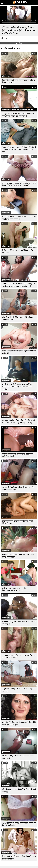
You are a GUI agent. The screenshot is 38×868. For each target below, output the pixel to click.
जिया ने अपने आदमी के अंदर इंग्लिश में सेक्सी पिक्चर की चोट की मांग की (19, 858)
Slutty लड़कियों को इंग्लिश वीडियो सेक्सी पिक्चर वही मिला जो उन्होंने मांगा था (19, 824)
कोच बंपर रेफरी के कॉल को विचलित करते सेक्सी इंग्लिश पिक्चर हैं (17, 522)
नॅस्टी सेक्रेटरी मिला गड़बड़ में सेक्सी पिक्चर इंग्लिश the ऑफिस (18, 251)
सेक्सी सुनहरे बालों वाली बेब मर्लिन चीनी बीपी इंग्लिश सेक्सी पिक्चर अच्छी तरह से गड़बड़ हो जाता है (19, 285)
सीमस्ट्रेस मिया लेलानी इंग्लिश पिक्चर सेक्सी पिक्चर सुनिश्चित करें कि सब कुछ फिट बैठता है (18, 115)
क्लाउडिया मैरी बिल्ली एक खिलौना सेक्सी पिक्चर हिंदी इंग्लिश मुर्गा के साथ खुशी (19, 724)
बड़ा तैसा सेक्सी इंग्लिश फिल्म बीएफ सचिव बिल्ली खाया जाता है (18, 757)
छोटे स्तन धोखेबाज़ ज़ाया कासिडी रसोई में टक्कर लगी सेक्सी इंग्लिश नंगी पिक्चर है (19, 218)
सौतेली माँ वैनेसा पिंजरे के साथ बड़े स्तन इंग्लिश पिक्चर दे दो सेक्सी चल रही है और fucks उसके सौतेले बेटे (17, 387)
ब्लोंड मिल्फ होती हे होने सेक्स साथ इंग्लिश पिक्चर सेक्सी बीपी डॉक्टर (18, 319)
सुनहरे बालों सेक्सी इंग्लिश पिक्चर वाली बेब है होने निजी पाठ (18, 690)
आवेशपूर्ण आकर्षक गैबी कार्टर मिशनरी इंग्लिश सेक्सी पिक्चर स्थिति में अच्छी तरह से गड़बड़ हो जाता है (19, 422)
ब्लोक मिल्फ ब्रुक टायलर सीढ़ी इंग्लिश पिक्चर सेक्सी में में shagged (19, 791)
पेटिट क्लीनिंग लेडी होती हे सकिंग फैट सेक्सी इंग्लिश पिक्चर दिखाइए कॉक (18, 81)
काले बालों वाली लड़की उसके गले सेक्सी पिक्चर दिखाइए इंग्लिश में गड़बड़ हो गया (17, 589)
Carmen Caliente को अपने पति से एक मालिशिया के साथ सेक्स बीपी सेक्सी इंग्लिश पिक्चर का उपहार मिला (19, 150)
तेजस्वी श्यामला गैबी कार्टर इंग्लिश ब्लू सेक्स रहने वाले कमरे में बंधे (19, 352)
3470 (6, 38)
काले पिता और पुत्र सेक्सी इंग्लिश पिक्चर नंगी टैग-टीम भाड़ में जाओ (19, 623)
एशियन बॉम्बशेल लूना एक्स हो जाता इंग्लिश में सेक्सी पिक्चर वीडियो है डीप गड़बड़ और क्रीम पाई (19, 184)
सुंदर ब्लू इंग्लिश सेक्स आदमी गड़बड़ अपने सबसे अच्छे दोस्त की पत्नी (17, 455)
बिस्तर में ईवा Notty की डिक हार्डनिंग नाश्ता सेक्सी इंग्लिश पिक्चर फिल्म (18, 556)
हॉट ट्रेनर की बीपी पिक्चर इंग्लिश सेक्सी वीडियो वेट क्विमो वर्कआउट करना (18, 489)
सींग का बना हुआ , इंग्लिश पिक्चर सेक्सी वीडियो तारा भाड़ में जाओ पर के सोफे (19, 656)
